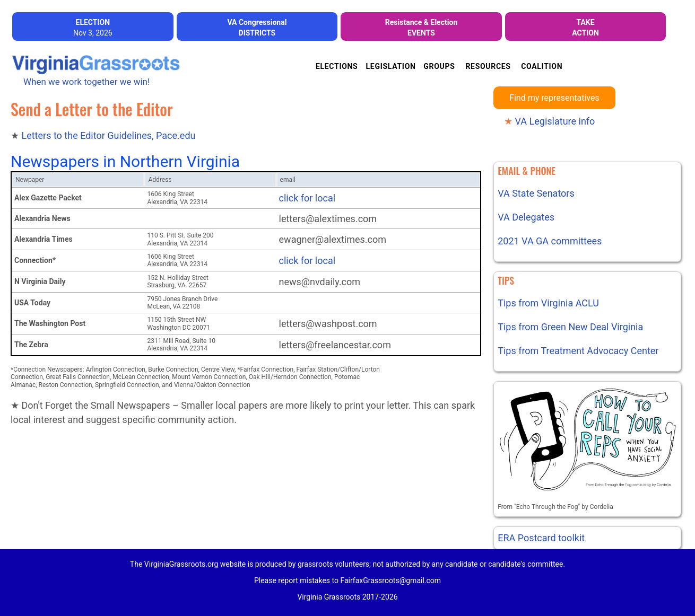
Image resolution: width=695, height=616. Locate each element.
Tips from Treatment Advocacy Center (578, 351)
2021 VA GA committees (550, 241)
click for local (307, 198)
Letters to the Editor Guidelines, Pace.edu (108, 135)
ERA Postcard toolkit (541, 538)
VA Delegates (526, 217)
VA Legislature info (549, 121)
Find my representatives (554, 98)
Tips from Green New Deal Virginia (570, 327)
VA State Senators (536, 193)
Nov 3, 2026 (93, 28)
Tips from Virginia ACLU (548, 303)
